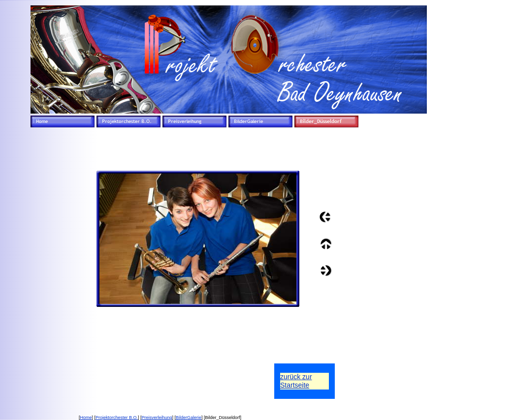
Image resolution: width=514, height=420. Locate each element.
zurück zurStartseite (296, 381)
